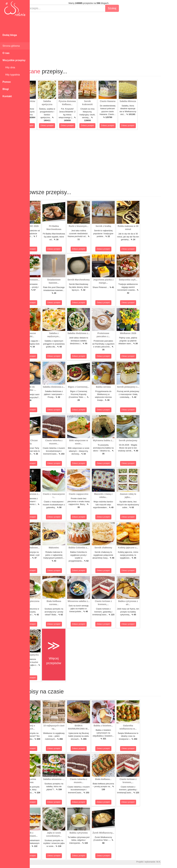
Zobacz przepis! (41, 125)
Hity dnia (9, 67)
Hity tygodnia (11, 75)
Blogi (6, 89)
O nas (6, 53)
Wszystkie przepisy (14, 60)
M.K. (173, 862)
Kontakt (7, 96)
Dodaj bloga (10, 35)
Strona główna (11, 46)
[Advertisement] (103, 37)
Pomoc (7, 82)
